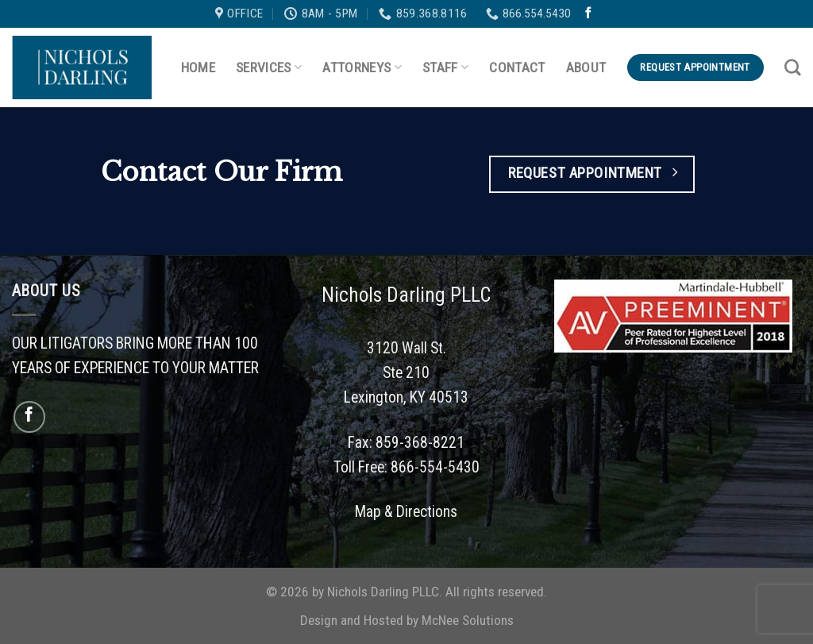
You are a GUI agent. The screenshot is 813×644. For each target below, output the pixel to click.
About (586, 67)
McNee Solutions (468, 620)
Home (198, 67)
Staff (445, 67)
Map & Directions (406, 512)
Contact (517, 67)
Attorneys (362, 67)
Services (269, 67)
